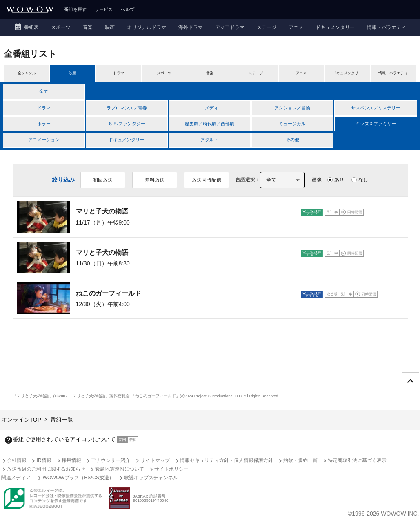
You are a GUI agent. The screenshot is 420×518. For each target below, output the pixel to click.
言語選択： (248, 180)
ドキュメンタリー (127, 140)
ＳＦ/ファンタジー (127, 124)
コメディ (209, 108)
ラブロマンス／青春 (127, 108)
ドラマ (44, 108)
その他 (292, 140)
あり (339, 180)
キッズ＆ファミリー (376, 124)
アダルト (209, 140)
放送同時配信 (207, 180)
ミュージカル (292, 124)
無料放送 (155, 180)
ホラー (44, 124)
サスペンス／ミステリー (376, 108)
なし (363, 180)
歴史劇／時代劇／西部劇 (210, 124)
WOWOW (30, 9)
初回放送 (103, 180)
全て (44, 91)
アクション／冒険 (292, 108)
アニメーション (44, 140)
